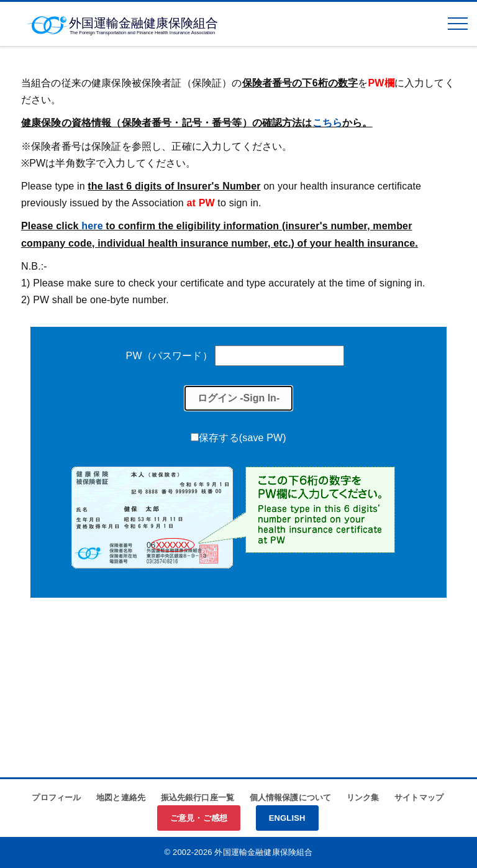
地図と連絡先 (121, 797)
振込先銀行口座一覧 (198, 797)
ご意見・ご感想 (199, 818)
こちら (327, 123)
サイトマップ (419, 797)
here (92, 226)
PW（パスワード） (169, 356)
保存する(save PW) (243, 438)
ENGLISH (287, 818)
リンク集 (363, 797)
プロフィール (56, 797)
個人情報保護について (291, 797)
